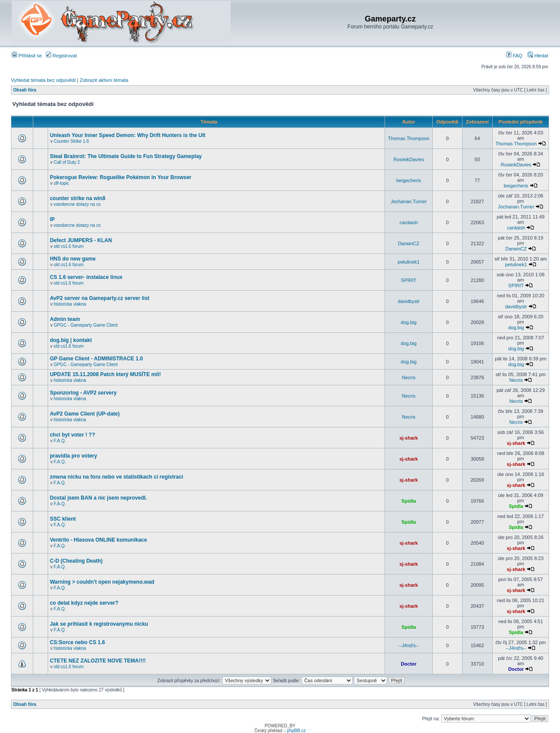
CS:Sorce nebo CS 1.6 (77, 642)
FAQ (514, 56)
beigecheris (409, 180)
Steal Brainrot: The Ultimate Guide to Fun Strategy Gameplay (126, 156)
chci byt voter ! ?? (72, 435)
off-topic (61, 183)
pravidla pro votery (73, 456)
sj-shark (409, 438)
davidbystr (409, 301)
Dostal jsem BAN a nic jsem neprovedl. (98, 498)
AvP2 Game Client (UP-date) (85, 414)
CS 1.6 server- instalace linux (86, 277)
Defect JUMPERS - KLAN (81, 240)
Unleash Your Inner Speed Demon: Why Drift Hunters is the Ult (128, 135)
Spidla (409, 501)
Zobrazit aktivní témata (104, 80)
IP (52, 219)
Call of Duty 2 (67, 162)
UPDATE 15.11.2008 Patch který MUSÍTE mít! (105, 374)
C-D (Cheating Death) (76, 561)
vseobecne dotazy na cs (77, 204)
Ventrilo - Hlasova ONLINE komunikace (98, 540)
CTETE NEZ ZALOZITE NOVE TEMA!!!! (98, 661)
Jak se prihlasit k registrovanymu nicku (99, 624)
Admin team (65, 319)
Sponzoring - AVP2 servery (83, 393)
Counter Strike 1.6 (72, 141)
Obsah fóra (25, 90)
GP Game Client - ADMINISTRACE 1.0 (96, 359)
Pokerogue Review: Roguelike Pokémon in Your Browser (121, 177)
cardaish (409, 222)
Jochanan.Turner (409, 201)
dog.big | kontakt (71, 340)
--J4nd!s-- (409, 645)
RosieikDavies (409, 159)
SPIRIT (408, 280)
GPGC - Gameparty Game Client (86, 325)
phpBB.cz (296, 731)
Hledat (538, 56)
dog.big (409, 322)
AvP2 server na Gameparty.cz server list (100, 298)
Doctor (408, 664)
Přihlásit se (27, 56)
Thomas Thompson (409, 138)
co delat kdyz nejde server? (84, 603)
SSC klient (63, 519)
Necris (409, 377)
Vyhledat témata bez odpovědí (43, 80)
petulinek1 (409, 262)
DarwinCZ (409, 243)
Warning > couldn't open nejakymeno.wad (102, 582)
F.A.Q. (60, 441)
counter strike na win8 (78, 198)
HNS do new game (73, 259)
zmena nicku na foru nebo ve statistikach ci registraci (117, 477)
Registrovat (61, 56)
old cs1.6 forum (69, 246)
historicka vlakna (70, 304)
